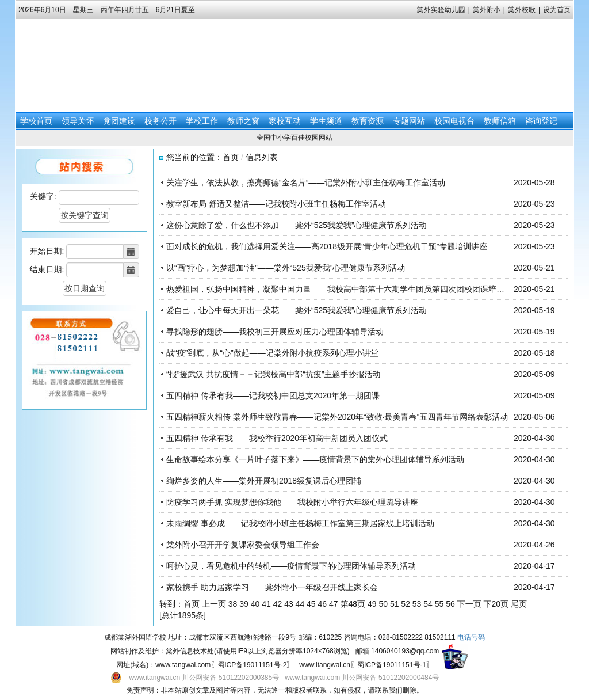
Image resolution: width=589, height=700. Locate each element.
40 (255, 604)
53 (417, 604)
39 (244, 604)
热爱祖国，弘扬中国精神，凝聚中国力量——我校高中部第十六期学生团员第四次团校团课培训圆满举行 (351, 289)
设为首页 (557, 10)
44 (300, 604)
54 (428, 604)
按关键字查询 (85, 215)
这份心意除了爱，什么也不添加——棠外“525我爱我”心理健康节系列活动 (297, 225)
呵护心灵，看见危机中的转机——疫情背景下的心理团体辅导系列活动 (291, 566)
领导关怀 (78, 121)
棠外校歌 (522, 10)
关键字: (43, 196)
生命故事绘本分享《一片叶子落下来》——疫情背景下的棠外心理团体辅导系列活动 (315, 459)
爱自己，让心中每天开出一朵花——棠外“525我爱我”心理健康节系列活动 (297, 310)
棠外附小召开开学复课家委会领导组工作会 (243, 545)
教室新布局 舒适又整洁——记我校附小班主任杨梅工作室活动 (276, 204)
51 (395, 604)
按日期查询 (85, 288)
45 (311, 604)
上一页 (214, 604)
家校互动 (285, 121)
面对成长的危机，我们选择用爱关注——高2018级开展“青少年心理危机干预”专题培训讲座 (327, 246)
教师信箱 (500, 121)
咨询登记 (541, 121)
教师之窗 (243, 121)
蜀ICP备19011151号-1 (392, 665)
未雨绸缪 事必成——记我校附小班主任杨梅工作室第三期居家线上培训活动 (300, 523)
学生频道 (326, 121)
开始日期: (47, 251)
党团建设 (119, 121)
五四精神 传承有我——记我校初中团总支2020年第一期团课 (273, 395)
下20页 (496, 604)
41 (266, 604)
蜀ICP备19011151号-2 (252, 665)
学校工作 (202, 121)
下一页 (469, 604)
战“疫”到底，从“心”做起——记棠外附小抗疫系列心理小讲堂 (272, 353)
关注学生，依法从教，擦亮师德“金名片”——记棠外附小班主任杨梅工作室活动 (306, 182)
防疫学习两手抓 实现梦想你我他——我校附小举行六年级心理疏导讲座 (292, 502)
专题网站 (409, 121)
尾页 (519, 604)
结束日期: (47, 269)
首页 (231, 157)
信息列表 (262, 157)
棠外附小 (487, 10)
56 (450, 604)
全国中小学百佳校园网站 (294, 138)
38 (233, 604)
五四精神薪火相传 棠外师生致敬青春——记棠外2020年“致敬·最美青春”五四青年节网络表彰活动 (337, 417)
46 (323, 604)
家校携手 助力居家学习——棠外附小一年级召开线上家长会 (272, 587)
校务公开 (160, 121)
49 (372, 604)
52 (406, 604)
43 (289, 604)
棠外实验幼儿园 (441, 10)
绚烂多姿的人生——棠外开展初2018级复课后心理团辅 (264, 481)
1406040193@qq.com (405, 651)
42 (278, 604)
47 (334, 604)
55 (439, 604)
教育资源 (368, 121)
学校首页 (36, 121)
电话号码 (471, 637)
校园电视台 (454, 121)
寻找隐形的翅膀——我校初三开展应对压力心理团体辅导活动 (275, 332)
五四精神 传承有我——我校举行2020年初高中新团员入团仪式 (277, 438)
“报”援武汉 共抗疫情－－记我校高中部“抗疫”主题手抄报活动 (274, 374)
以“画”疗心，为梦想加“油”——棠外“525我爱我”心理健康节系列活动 (286, 268)
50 (383, 604)
